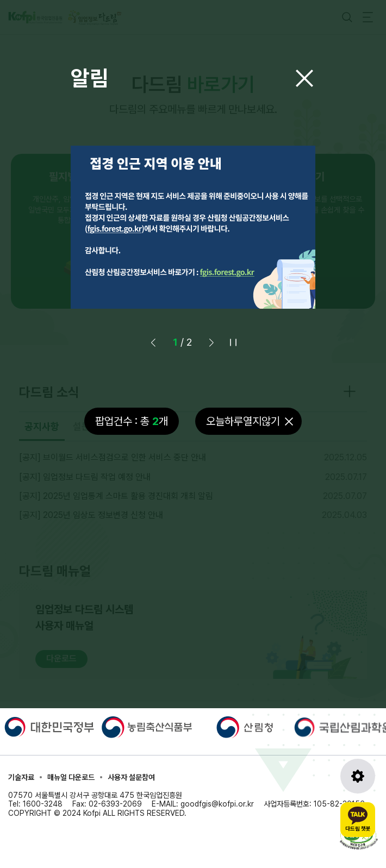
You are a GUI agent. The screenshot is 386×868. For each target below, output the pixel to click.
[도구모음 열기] (358, 776)
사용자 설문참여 (131, 777)
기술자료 (21, 777)
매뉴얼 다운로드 (71, 777)
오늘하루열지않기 (243, 421)
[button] (211, 342)
